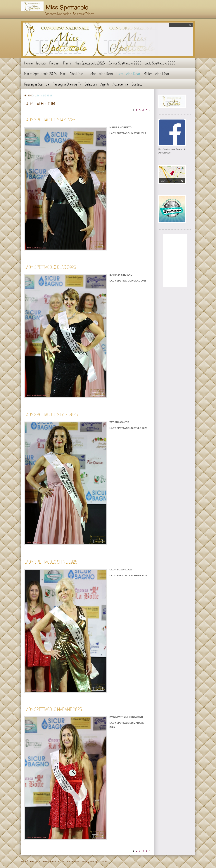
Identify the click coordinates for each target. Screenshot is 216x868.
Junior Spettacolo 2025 (125, 63)
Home (28, 63)
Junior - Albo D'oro (100, 73)
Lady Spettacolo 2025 (160, 63)
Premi (67, 63)
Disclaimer (103, 862)
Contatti (137, 84)
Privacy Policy (89, 862)
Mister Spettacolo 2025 (40, 73)
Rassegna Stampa (37, 84)
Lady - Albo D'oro (128, 73)
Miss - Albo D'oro (72, 73)
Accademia (120, 84)
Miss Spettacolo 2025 (90, 63)
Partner (54, 63)
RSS (24, 862)
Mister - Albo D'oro (156, 73)
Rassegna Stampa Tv (67, 84)
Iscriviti (41, 63)
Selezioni (91, 84)
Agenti (105, 84)
